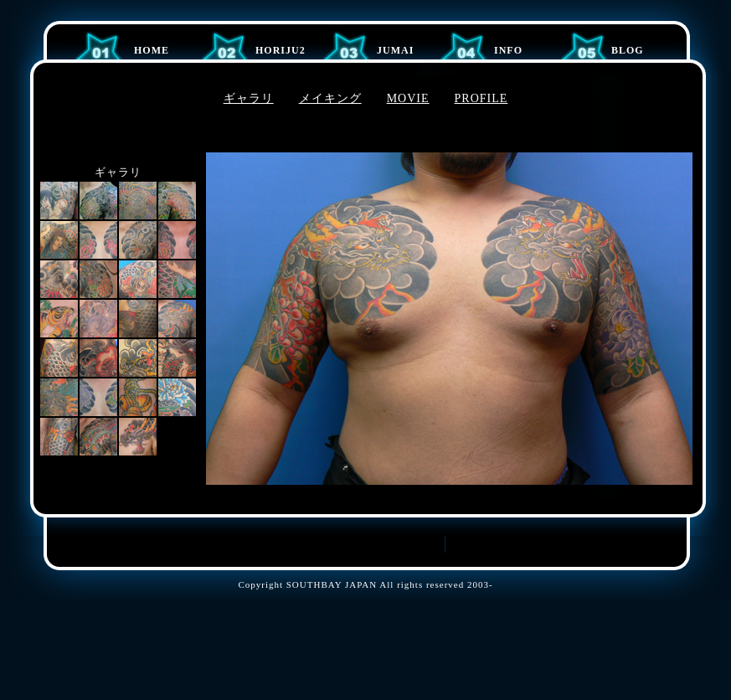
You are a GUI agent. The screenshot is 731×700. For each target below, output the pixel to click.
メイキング (330, 98)
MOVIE (408, 98)
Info (508, 50)
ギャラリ (249, 98)
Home (152, 50)
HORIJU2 (281, 50)
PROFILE (481, 98)
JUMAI (395, 50)
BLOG (628, 50)
